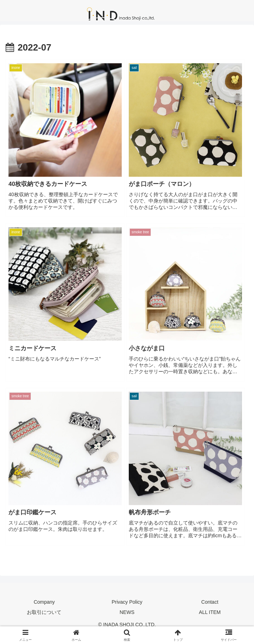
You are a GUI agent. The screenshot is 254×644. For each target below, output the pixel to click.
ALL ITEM (210, 612)
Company (44, 602)
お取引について (44, 612)
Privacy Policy (127, 602)
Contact (210, 602)
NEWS (127, 612)
